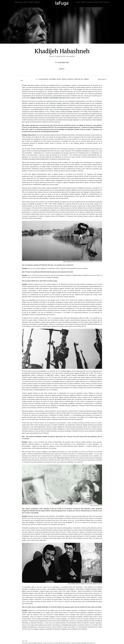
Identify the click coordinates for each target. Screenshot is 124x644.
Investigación (37, 2)
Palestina (86, 79)
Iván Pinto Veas (63, 62)
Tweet (22, 80)
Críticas (105, 2)
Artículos (83, 2)
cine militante (52, 79)
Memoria (64, 79)
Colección (30, 2)
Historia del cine (79, 79)
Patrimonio (70, 79)
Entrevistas (96, 2)
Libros (101, 2)
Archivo (25, 2)
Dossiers (78, 2)
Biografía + (62, 69)
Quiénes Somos (19, 2)
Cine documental (43, 79)
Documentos (90, 2)
